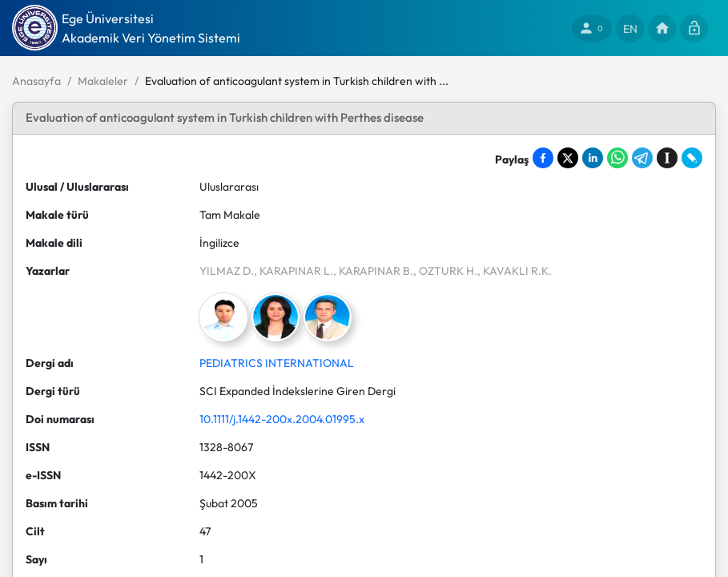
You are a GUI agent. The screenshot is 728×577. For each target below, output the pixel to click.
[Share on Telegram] (642, 158)
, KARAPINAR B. (373, 271)
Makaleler (103, 81)
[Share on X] (568, 158)
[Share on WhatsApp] (617, 158)
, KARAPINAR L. (294, 271)
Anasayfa (36, 81)
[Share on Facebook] (543, 158)
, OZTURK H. (445, 271)
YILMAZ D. (227, 271)
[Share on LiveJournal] (692, 158)
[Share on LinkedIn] (593, 158)
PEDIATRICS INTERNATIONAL (277, 363)
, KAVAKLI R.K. (515, 271)
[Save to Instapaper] (667, 158)
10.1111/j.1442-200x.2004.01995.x (282, 419)
